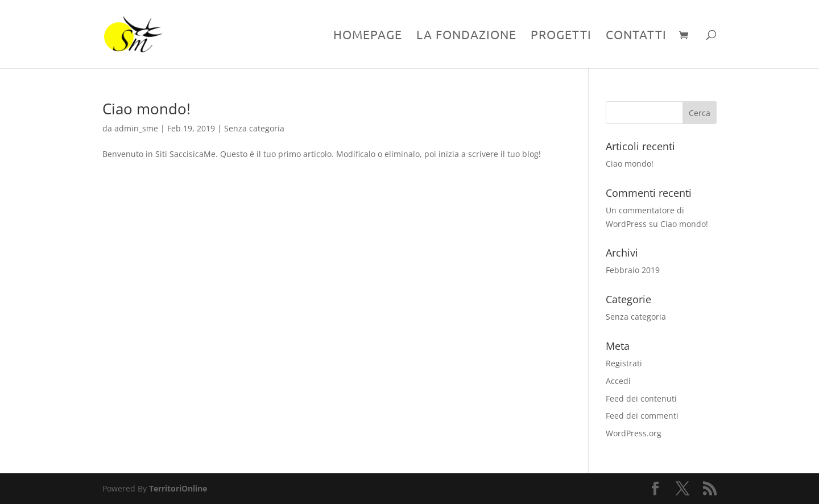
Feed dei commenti (642, 416)
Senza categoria (254, 128)
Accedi (618, 381)
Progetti (561, 36)
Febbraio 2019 (633, 270)
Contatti (636, 36)
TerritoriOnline (178, 488)
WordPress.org (634, 433)
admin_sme (136, 128)
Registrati (624, 363)
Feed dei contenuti (641, 398)
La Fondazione (466, 36)
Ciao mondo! (146, 109)
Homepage (368, 36)
